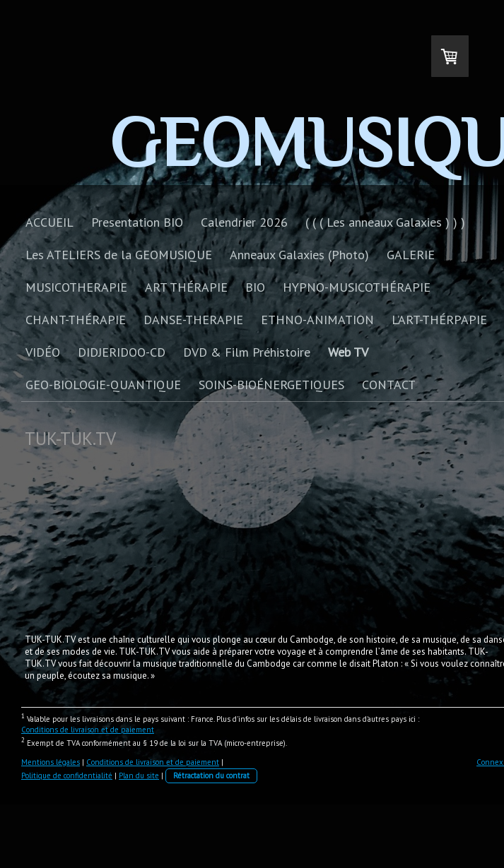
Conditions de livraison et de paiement (88, 730)
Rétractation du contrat (211, 775)
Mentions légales (51, 762)
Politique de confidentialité (67, 775)
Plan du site (139, 775)
